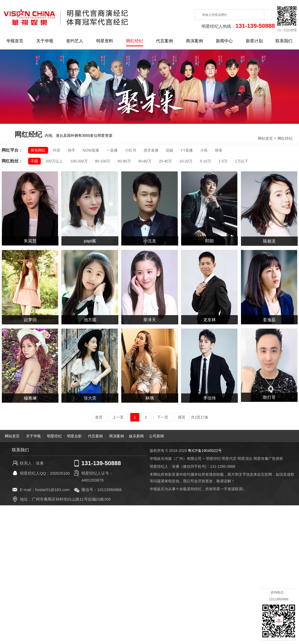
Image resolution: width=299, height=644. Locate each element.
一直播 (112, 150)
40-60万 (145, 161)
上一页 (118, 417)
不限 (34, 161)
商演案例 (194, 41)
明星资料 (105, 41)
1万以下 (242, 161)
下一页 (163, 417)
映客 (219, 150)
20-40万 (166, 161)
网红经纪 (135, 41)
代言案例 (164, 41)
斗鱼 (204, 150)
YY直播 (187, 150)
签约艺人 (75, 41)
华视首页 (15, 41)
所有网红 (38, 150)
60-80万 (124, 161)
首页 (99, 417)
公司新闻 (157, 436)
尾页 (182, 417)
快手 (72, 150)
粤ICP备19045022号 (205, 451)
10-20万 (186, 161)
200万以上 (54, 161)
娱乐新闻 (136, 436)
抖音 (57, 150)
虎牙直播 (151, 150)
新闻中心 (224, 41)
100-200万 (79, 161)
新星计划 (254, 41)
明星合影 (74, 436)
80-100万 (103, 161)
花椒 (169, 150)
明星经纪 (54, 436)
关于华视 (45, 41)
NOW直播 (91, 150)
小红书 (131, 150)
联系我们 (284, 41)
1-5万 (223, 161)
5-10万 (206, 161)
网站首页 (265, 138)
